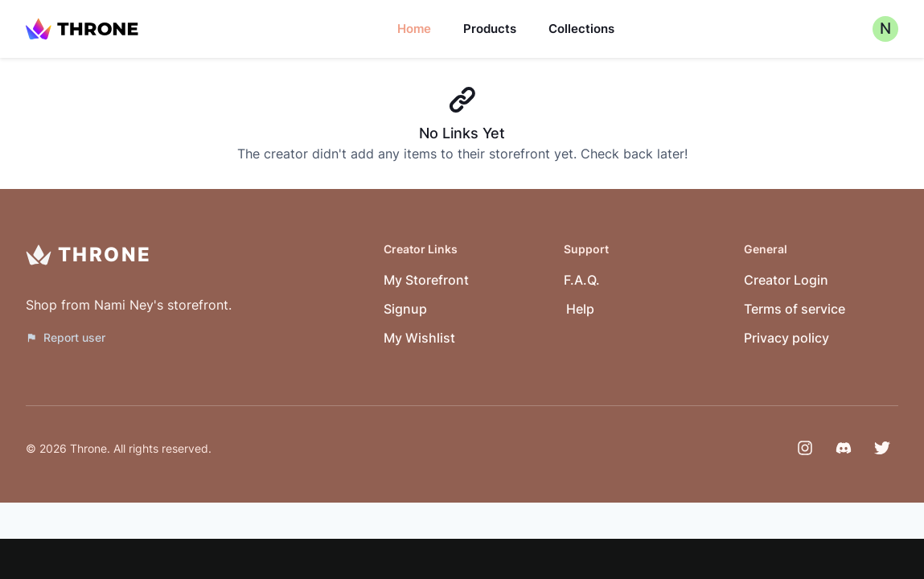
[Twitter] (882, 448)
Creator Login (786, 280)
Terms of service (795, 309)
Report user (66, 337)
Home (414, 29)
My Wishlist (419, 338)
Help (580, 309)
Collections (581, 29)
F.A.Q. (582, 280)
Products (490, 29)
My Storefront (426, 280)
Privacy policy (786, 338)
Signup (405, 309)
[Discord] (844, 448)
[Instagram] (805, 448)
